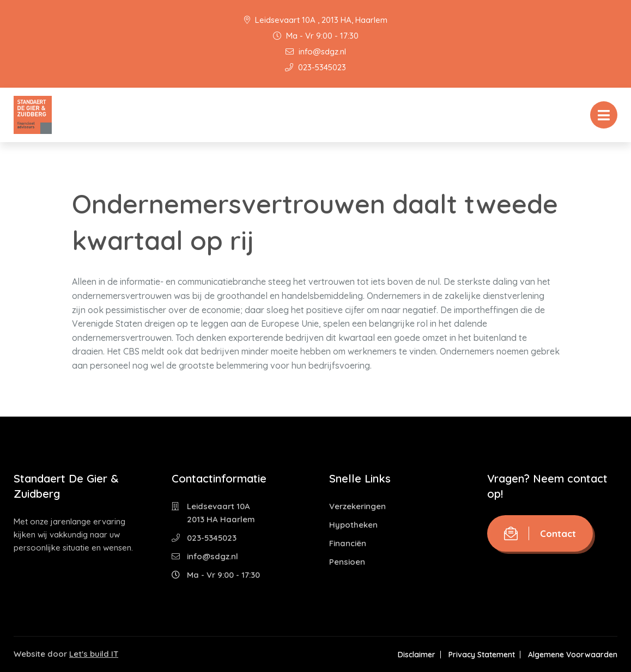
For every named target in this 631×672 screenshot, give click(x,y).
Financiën (348, 543)
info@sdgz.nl (316, 51)
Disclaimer (417, 655)
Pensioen (347, 562)
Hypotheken (353, 525)
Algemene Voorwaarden (573, 655)
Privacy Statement (482, 655)
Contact (540, 533)
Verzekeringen (357, 506)
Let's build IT (94, 654)
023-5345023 (315, 67)
